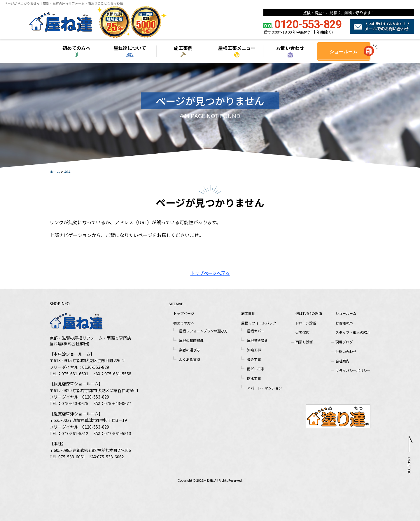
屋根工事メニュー (237, 48)
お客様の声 (344, 323)
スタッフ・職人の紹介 (353, 332)
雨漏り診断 (304, 342)
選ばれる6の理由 (309, 313)
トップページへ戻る (210, 273)
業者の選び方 (190, 350)
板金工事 (254, 359)
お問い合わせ (290, 48)
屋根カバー (256, 331)
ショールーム (344, 51)
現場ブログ (344, 342)
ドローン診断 (306, 323)
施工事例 (183, 48)
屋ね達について (130, 48)
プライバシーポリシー (353, 370)
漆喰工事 (254, 350)
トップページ (184, 313)
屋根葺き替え (258, 340)
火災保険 (302, 332)
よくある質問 (190, 359)
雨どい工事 (256, 369)
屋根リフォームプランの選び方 (203, 331)
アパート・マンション (265, 388)
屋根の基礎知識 (191, 340)
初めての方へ (76, 48)
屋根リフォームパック (259, 323)
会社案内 (342, 361)
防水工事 (254, 378)
